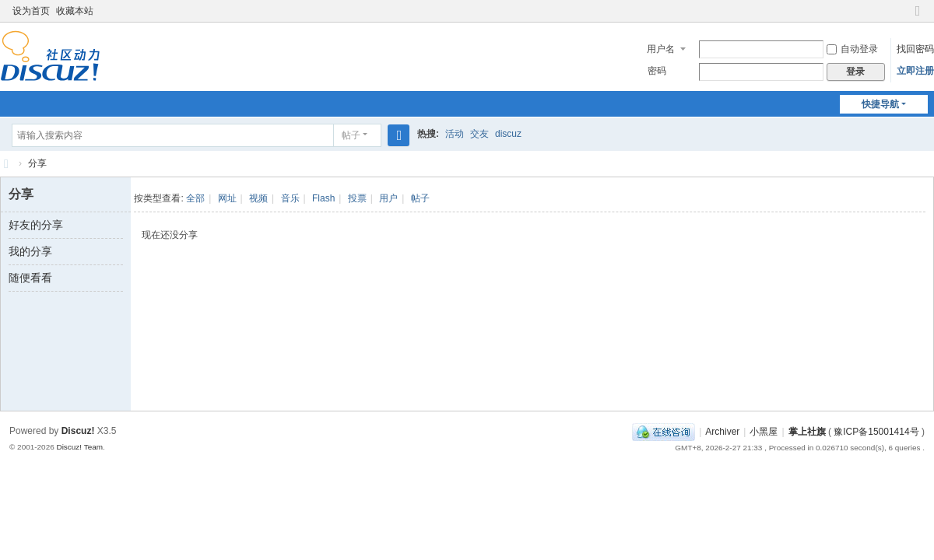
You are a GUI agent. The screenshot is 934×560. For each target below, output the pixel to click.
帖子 (351, 135)
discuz (508, 134)
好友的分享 (36, 225)
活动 (455, 134)
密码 (657, 71)
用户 (388, 198)
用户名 (661, 49)
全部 (195, 198)
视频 (258, 198)
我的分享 (30, 251)
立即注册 (915, 71)
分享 (37, 163)
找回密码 (915, 49)
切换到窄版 (918, 17)
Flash (323, 198)
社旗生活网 (6, 164)
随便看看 (30, 278)
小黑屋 (764, 432)
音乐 (290, 198)
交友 (479, 134)
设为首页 (31, 11)
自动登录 (852, 49)
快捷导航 (880, 104)
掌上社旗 (807, 432)
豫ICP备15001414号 (876, 432)
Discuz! (78, 431)
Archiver (722, 432)
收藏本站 (75, 11)
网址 (227, 198)
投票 (357, 198)
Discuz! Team (79, 447)
